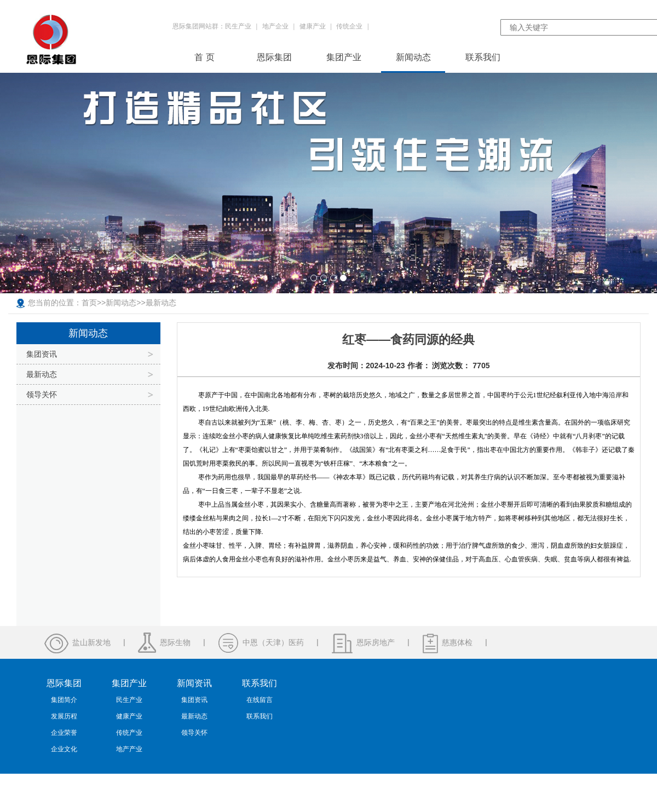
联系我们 (483, 57)
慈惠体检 (457, 642)
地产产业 (129, 749)
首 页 (204, 57)
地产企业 (275, 26)
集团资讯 (42, 354)
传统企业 (349, 26)
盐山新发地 (91, 642)
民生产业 (238, 26)
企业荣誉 (64, 733)
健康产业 (313, 26)
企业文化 (64, 749)
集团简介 (64, 700)
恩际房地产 (376, 642)
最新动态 (161, 303)
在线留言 (260, 700)
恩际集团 (274, 57)
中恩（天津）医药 (273, 642)
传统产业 (129, 733)
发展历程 (64, 716)
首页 (89, 303)
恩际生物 (175, 642)
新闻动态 (413, 57)
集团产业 (344, 57)
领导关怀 (42, 395)
